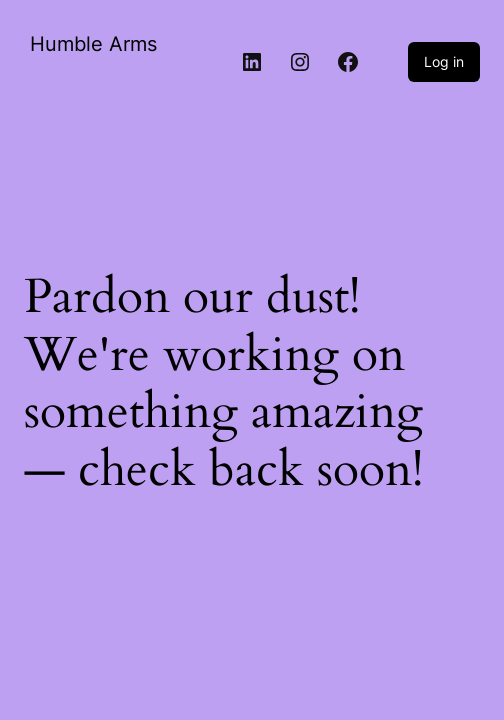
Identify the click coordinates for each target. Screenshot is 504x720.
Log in (444, 61)
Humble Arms (93, 44)
